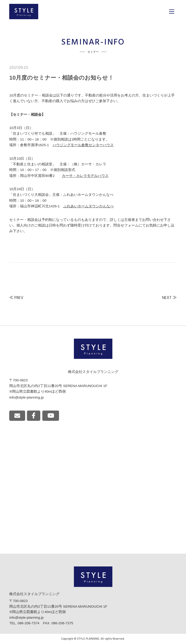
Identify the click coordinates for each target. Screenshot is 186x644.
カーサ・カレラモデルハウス (85, 176)
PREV (19, 298)
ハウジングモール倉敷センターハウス (83, 145)
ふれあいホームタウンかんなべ (89, 206)
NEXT (167, 298)
